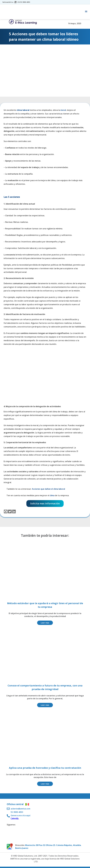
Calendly (15, 818)
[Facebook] (6, 511)
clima (52, 495)
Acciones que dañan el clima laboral (48, 489)
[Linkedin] (14, 511)
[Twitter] (10, 511)
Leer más (45, 623)
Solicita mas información (45, 503)
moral (63, 110)
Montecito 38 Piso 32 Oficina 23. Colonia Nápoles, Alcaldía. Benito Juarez (48, 847)
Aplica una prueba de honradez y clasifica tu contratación (45, 768)
